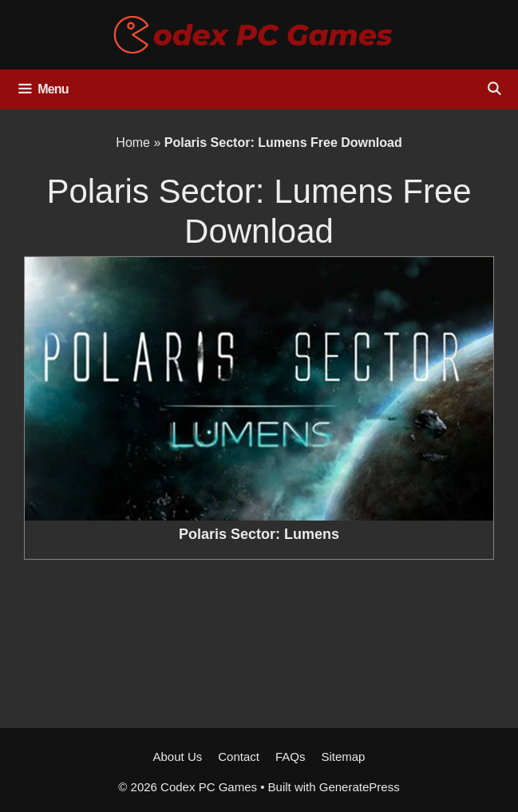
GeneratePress (360, 787)
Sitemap (343, 757)
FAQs (291, 757)
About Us (178, 757)
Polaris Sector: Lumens (259, 534)
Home (133, 143)
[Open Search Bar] (494, 89)
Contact (239, 757)
